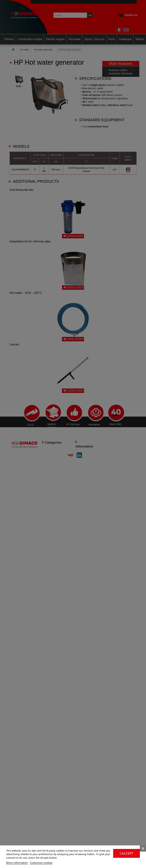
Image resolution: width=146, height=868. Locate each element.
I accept (126, 853)
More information (17, 863)
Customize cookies (41, 863)
